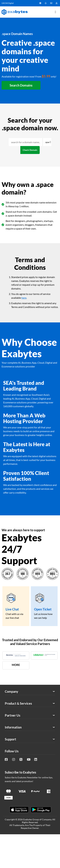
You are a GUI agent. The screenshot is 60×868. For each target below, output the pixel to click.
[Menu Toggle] (55, 12)
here (24, 298)
